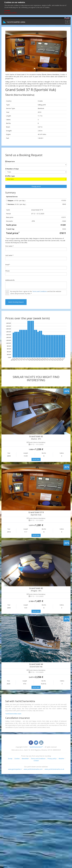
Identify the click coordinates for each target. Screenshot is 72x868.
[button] (10, 51)
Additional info (10, 280)
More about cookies (10, 13)
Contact (36, 761)
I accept (7, 10)
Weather (61, 758)
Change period (36, 186)
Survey (10, 758)
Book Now (36, 459)
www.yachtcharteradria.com (33, 769)
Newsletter (25, 758)
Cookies (17, 758)
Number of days (12, 169)
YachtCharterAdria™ (36, 747)
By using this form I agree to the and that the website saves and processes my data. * (36, 292)
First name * (9, 246)
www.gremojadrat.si (15, 769)
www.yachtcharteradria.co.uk (54, 769)
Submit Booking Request (16, 302)
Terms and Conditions (40, 291)
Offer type (10, 176)
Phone (7, 271)
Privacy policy (52, 758)
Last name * (9, 255)
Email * (8, 265)
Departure (10, 161)
